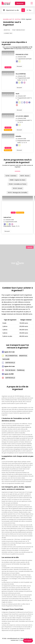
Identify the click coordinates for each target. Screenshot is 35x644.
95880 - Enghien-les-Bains (18, 180)
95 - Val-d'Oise (17, 19)
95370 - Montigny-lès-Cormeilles (18, 192)
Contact (22, 640)
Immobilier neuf (7, 19)
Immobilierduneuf (6, 3)
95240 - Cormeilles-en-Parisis (18, 184)
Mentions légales (25, 638)
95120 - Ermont (18, 188)
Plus (30, 10)
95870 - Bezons (25, 176)
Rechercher (20, 3)
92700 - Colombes (11, 176)
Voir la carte (17, 263)
